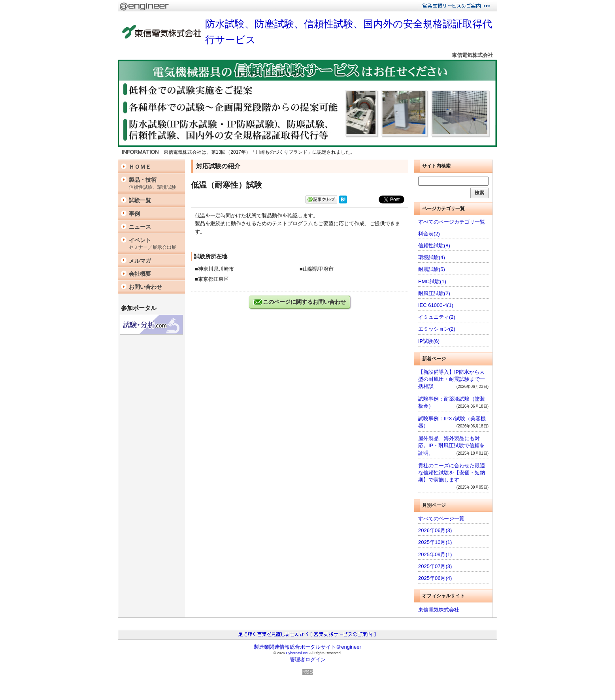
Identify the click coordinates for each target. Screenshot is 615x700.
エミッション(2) (437, 329)
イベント (155, 244)
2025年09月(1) (435, 554)
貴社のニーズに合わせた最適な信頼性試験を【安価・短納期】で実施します (452, 473)
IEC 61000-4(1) (436, 305)
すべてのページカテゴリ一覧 (452, 222)
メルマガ (140, 261)
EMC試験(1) (432, 281)
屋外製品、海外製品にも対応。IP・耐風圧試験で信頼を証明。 (451, 445)
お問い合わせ (145, 287)
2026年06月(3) (435, 530)
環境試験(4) (432, 257)
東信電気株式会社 (472, 55)
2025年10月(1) (435, 542)
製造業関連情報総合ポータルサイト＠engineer (307, 647)
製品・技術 (155, 183)
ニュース (140, 227)
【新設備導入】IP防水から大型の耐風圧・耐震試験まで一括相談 (452, 379)
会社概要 (140, 274)
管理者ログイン (308, 660)
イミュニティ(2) (437, 317)
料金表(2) (429, 234)
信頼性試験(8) (434, 246)
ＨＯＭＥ (140, 167)
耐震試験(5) (432, 269)
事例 (134, 214)
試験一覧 (140, 200)
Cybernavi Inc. (297, 653)
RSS (308, 672)
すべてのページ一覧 (441, 518)
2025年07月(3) (435, 566)
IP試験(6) (429, 341)
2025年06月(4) (435, 578)
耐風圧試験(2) (434, 293)
